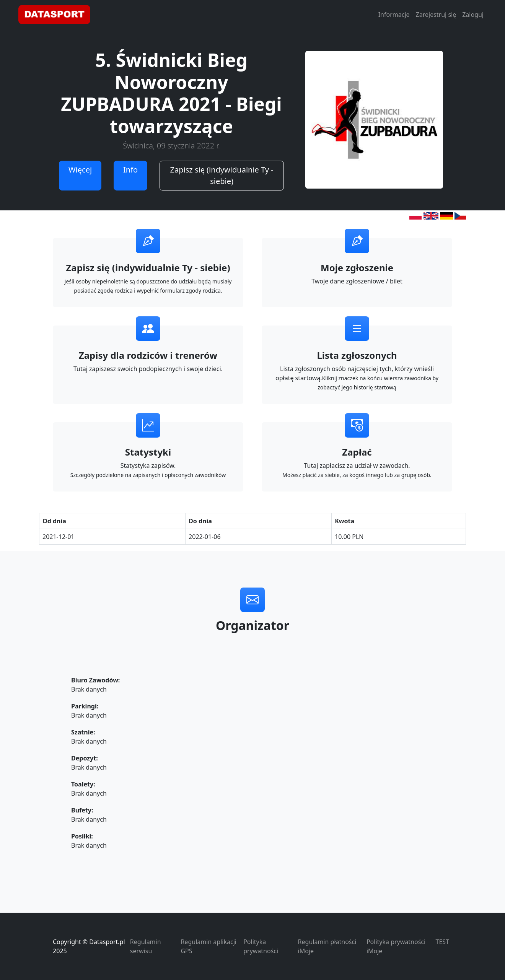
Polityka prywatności (261, 946)
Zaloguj (473, 15)
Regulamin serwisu (146, 946)
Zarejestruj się (436, 15)
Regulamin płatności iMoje (327, 946)
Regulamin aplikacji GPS (208, 946)
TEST (442, 942)
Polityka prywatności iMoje (396, 946)
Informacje (394, 15)
